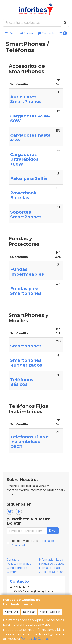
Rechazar (29, 612)
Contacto (47, 33)
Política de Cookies (35, 639)
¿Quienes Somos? (51, 572)
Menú (11, 33)
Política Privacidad (19, 564)
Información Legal (51, 560)
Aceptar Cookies (50, 612)
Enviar (53, 531)
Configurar (12, 612)
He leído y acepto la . (32, 543)
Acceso (27, 33)
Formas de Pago (50, 568)
